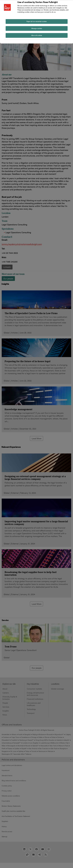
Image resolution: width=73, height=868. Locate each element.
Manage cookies (37, 28)
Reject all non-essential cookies (37, 21)
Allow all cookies (37, 35)
